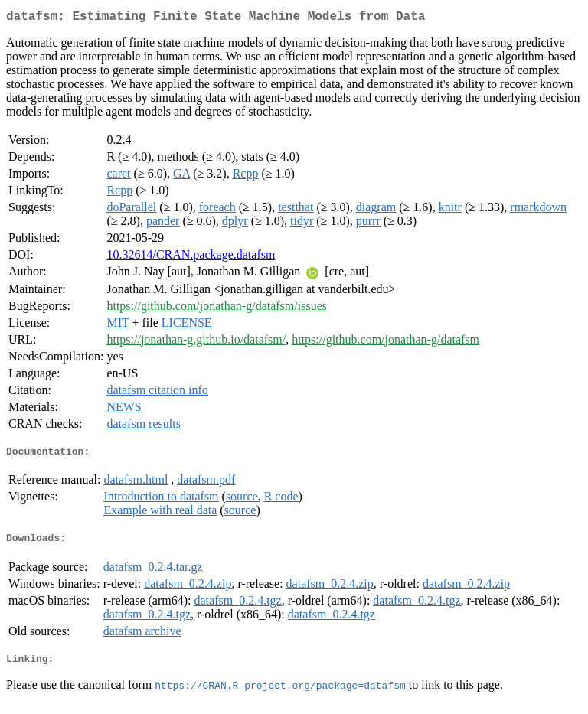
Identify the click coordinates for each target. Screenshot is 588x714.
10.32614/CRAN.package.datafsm (191, 258)
